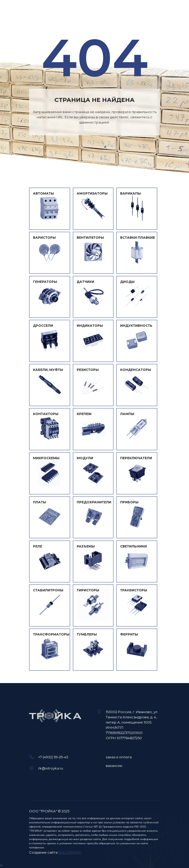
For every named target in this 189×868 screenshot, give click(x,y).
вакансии (114, 766)
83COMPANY (70, 852)
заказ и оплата (119, 757)
